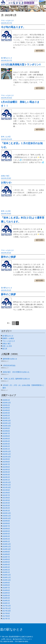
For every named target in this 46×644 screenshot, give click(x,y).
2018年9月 (6, 583)
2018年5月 (6, 593)
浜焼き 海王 (5, 176)
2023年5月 (6, 439)
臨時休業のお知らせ (10, 359)
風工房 (5, 349)
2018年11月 (6, 577)
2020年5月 (6, 531)
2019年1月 (6, 572)
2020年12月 (6, 513)
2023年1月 (6, 449)
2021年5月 (6, 500)
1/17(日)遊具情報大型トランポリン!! (21, 65)
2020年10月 (6, 518)
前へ (9, 323)
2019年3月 (6, 567)
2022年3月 (6, 475)
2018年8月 (6, 585)
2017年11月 (6, 608)
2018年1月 (6, 603)
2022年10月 (6, 457)
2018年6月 (6, 590)
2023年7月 (6, 433)
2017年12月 (6, 606)
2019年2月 (6, 570)
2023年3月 (6, 444)
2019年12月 (6, 544)
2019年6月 (6, 559)
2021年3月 (6, 505)
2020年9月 (6, 521)
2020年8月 (6, 523)
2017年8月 (6, 616)
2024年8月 (6, 408)
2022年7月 (6, 464)
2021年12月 (6, 482)
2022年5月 (6, 470)
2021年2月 (6, 508)
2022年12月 (6, 451)
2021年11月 (6, 485)
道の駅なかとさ (7, 58)
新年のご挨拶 (8, 257)
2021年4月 (6, 503)
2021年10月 (6, 487)
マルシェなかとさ (7, 20)
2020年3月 (6, 536)
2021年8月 (6, 493)
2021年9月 (6, 490)
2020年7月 (6, 526)
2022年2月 (6, 477)
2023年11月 (6, 423)
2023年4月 (6, 441)
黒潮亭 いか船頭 (8, 338)
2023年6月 (6, 436)
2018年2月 (6, 601)
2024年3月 (6, 413)
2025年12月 (6, 403)
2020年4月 (6, 534)
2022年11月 (6, 454)
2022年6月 (6, 467)
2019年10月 (6, 549)
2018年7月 (6, 588)
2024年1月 (6, 418)
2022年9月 (6, 459)
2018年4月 (6, 595)
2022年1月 (6, 480)
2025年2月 (6, 405)
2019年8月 (6, 554)
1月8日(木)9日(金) (9, 365)
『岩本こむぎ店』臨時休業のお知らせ (16, 379)
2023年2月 (6, 446)
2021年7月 (6, 495)
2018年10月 (6, 580)
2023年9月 (6, 428)
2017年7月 (6, 619)
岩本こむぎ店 (6, 137)
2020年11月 (6, 516)
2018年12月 (6, 575)
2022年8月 (6, 462)
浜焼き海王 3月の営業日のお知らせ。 (17, 372)
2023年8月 (6, 431)
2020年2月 (6, 539)
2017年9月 (6, 613)
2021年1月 (6, 511)
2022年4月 (6, 472)
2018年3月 (6, 598)
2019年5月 (6, 562)
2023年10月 (6, 426)
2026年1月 (6, 400)
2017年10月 (6, 611)
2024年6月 (6, 410)
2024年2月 (6, 416)
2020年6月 (6, 529)
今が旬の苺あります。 (13, 27)
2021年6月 (6, 498)
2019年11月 (6, 547)
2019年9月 (6, 552)
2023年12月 (6, 421)
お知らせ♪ (7, 182)
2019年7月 (6, 557)
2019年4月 (6, 565)
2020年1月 (6, 541)
